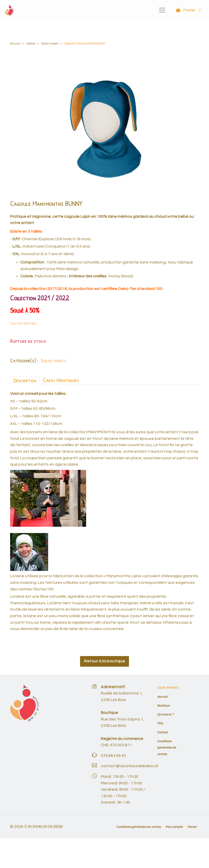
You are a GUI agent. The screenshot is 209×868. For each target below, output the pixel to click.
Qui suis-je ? (166, 715)
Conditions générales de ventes (167, 748)
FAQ (160, 723)
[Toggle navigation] (162, 10)
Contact (163, 732)
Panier (192, 827)
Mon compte (174, 827)
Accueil (15, 44)
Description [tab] (25, 380)
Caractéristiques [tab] (61, 380)
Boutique (164, 706)
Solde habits (50, 44)
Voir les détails (23, 323)
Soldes (31, 44)
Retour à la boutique (105, 661)
